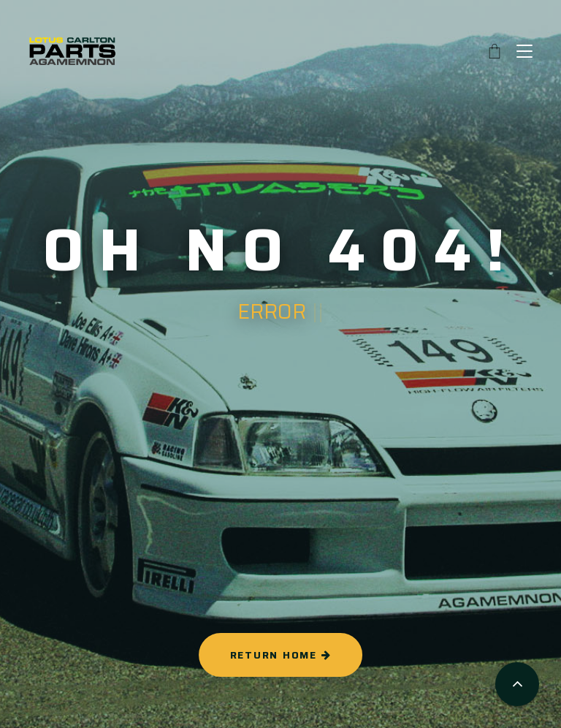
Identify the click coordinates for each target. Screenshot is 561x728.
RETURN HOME (281, 655)
